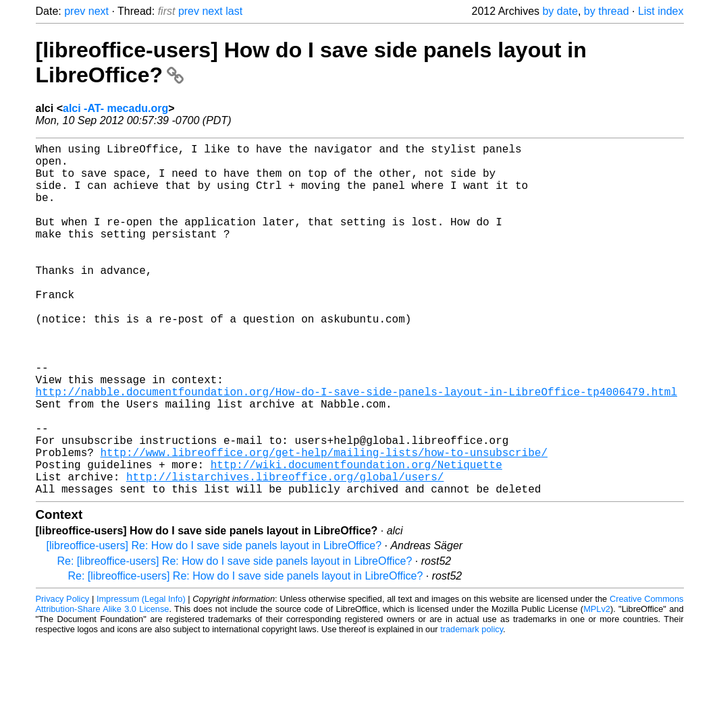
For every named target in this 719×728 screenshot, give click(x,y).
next (99, 11)
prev (75, 11)
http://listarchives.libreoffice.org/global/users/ (285, 552)
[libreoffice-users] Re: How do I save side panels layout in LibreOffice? (214, 624)
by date (560, 11)
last (234, 11)
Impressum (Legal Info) (141, 677)
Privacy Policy (63, 677)
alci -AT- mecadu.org (115, 108)
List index (661, 11)
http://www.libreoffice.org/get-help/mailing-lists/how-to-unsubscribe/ (324, 522)
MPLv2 (597, 687)
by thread (607, 11)
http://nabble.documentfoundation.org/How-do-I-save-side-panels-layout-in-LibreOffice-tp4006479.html (356, 448)
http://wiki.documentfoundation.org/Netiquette (356, 537)
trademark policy (472, 707)
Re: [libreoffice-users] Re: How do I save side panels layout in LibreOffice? (235, 639)
